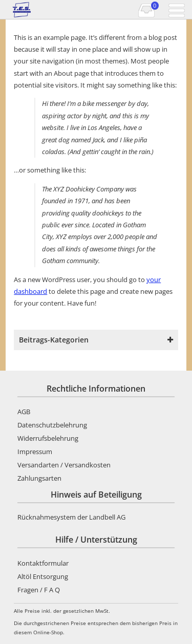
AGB (24, 412)
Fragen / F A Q (39, 590)
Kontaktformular (43, 563)
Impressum (35, 452)
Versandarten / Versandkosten (64, 465)
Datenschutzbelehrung (52, 425)
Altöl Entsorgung (43, 576)
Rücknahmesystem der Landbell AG (71, 517)
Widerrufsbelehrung (48, 438)
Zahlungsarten (39, 478)
